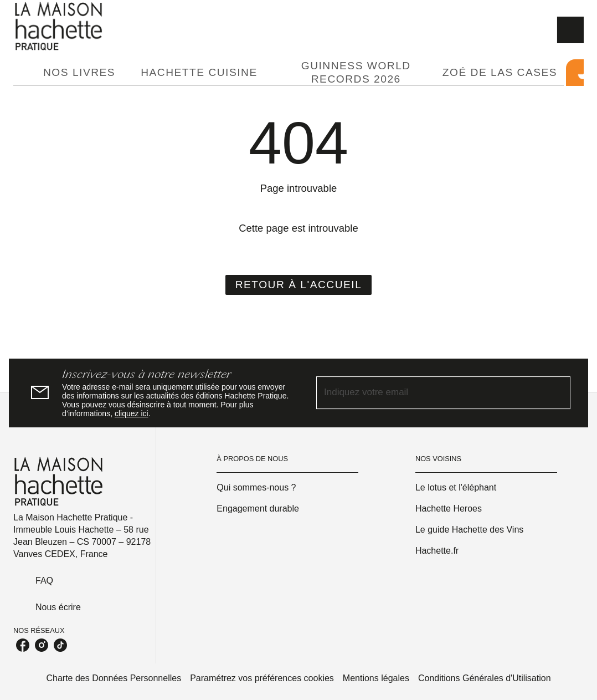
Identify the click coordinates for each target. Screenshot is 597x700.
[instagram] (42, 645)
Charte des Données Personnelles (114, 678)
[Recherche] (570, 30)
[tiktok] (60, 645)
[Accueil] (60, 26)
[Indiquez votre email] (429, 393)
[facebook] (23, 645)
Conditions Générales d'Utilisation (485, 678)
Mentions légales (376, 678)
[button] (299, 285)
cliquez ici (132, 413)
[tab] (25, 73)
